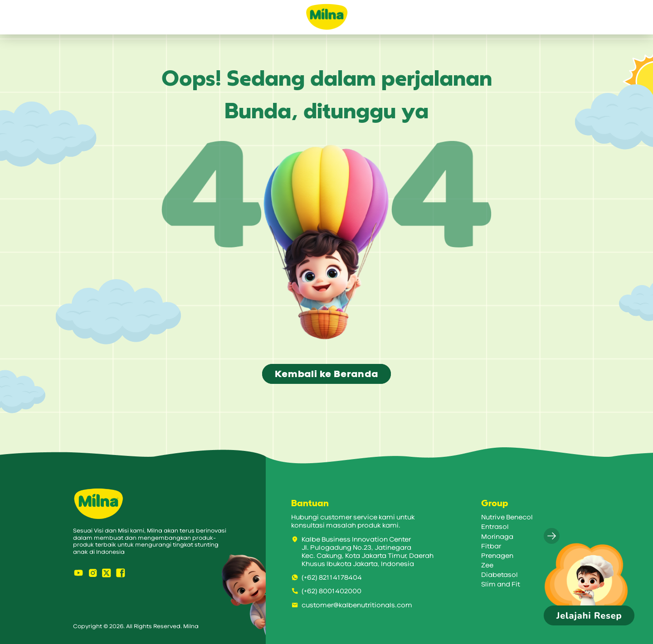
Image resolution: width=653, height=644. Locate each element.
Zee (487, 565)
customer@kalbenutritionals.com (352, 605)
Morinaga (497, 537)
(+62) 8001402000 (326, 591)
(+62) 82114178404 (326, 578)
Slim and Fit (501, 584)
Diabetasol (499, 575)
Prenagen (497, 556)
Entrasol (495, 527)
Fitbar (491, 546)
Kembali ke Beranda (326, 374)
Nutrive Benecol (507, 517)
